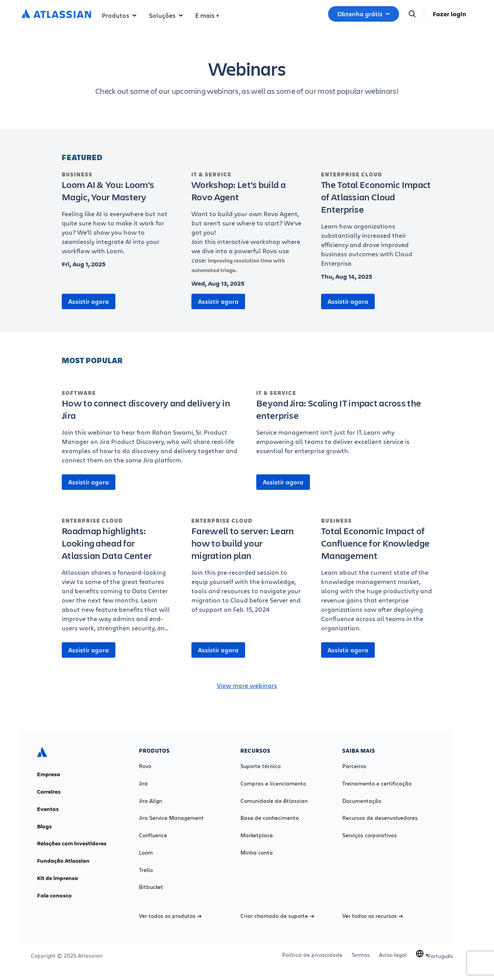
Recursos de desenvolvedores (380, 818)
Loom (146, 853)
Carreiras (49, 792)
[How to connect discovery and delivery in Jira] (150, 431)
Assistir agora (89, 301)
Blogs (44, 826)
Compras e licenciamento (273, 784)
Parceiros (354, 766)
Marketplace (257, 835)
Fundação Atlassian (63, 861)
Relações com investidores (72, 843)
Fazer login (449, 14)
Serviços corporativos (370, 835)
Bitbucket (151, 887)
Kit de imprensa (58, 878)
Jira (143, 784)
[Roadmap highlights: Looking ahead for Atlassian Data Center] (117, 579)
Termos (361, 955)
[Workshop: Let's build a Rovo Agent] (247, 227)
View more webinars (247, 685)
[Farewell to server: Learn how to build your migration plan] (247, 569)
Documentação (362, 801)
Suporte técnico (261, 766)
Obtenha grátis (364, 14)
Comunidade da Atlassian (274, 801)
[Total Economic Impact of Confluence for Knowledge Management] (377, 579)
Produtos (119, 15)
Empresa (49, 774)
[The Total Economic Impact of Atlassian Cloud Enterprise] (377, 223)
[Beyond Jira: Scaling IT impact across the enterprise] (344, 426)
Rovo (145, 766)
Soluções (166, 15)
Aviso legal (393, 955)
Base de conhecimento (270, 818)
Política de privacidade (312, 955)
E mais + (207, 15)
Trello (146, 870)
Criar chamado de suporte (277, 916)
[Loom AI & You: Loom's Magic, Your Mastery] (117, 217)
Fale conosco (54, 895)
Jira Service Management (171, 818)
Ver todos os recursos (373, 916)
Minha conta (257, 853)
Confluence (153, 835)
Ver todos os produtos (170, 916)
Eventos (48, 809)
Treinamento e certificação (377, 784)
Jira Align (151, 801)
